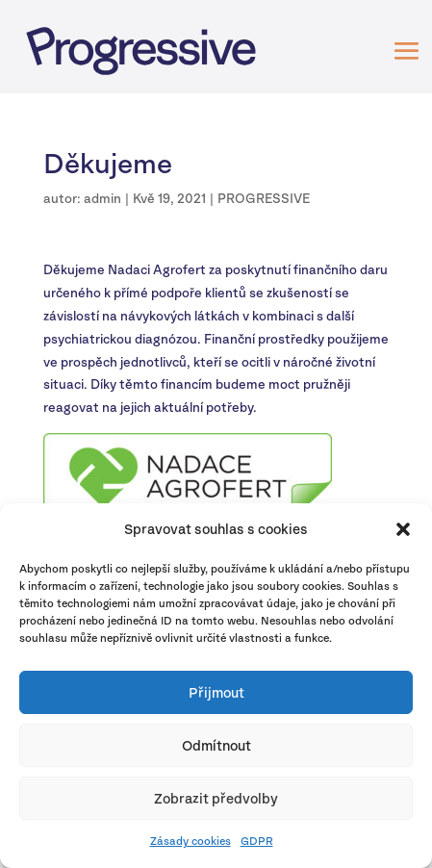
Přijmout (216, 692)
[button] (403, 529)
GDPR (257, 841)
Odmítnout (216, 745)
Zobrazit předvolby (216, 798)
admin (102, 199)
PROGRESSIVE (264, 199)
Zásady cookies (191, 841)
